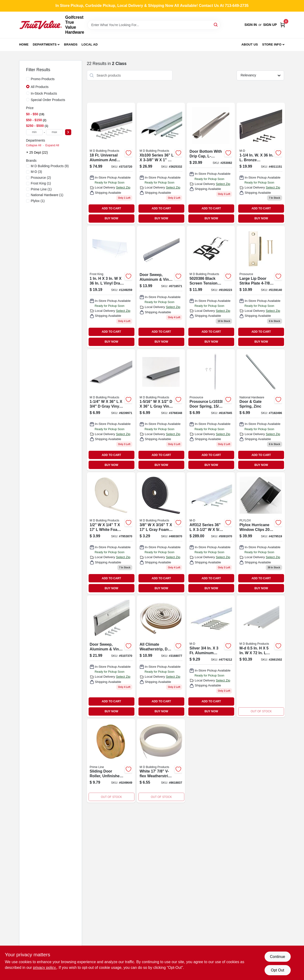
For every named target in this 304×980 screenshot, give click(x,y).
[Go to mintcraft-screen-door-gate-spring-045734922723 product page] (211, 410)
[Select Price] (68, 132)
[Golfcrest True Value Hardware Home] (41, 25)
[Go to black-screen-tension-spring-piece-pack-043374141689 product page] (211, 287)
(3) (36, 172)
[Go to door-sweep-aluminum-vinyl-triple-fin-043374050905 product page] (161, 287)
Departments (45, 44)
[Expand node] (28, 152)
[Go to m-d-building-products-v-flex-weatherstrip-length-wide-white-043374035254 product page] (161, 761)
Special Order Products (48, 100)
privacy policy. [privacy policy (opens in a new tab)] (45, 968)
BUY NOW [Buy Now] (111, 218)
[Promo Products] (28, 79)
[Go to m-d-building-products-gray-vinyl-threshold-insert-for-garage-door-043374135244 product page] (161, 410)
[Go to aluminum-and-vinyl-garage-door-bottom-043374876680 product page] (111, 163)
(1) (41, 183)
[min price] (34, 132)
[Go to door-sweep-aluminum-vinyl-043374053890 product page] (111, 656)
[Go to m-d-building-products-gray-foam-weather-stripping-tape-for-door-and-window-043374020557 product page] (161, 533)
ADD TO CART (111, 208)
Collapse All (34, 145)
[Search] (216, 25)
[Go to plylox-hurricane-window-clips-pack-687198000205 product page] (261, 533)
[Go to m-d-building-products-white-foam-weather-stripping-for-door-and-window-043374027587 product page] (111, 533)
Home (24, 44)
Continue (277, 957)
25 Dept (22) (39, 152)
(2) (41, 178)
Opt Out (277, 970)
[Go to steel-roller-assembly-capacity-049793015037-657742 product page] (111, 761)
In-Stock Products (44, 93)
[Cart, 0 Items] (283, 25)
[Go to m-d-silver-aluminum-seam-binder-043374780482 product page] (211, 656)
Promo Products (43, 79)
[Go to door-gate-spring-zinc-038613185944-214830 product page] (261, 410)
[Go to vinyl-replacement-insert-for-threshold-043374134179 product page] (111, 410)
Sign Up (270, 25)
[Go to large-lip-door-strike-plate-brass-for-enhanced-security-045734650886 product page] (261, 287)
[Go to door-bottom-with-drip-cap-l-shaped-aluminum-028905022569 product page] (211, 163)
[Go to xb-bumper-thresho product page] (161, 163)
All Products (40, 87)
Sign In (251, 25)
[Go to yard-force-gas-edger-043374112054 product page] (211, 533)
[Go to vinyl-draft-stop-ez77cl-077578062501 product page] (111, 287)
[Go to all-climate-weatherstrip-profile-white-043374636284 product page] (161, 656)
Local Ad (90, 44)
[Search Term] (154, 25)
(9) (50, 166)
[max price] (54, 132)
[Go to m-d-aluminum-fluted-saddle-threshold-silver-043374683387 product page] (261, 656)
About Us (250, 44)
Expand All (52, 145)
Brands (71, 44)
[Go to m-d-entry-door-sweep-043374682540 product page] (261, 163)
